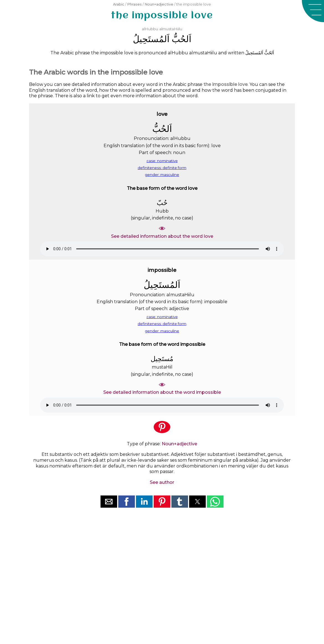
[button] (313, 11)
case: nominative (162, 161)
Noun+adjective (159, 4)
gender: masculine (162, 175)
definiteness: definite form (162, 168)
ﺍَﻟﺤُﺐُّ (182, 39)
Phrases (134, 4)
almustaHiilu (171, 29)
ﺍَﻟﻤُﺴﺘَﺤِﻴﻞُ (151, 39)
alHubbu (150, 29)
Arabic (119, 4)
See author (162, 482)
